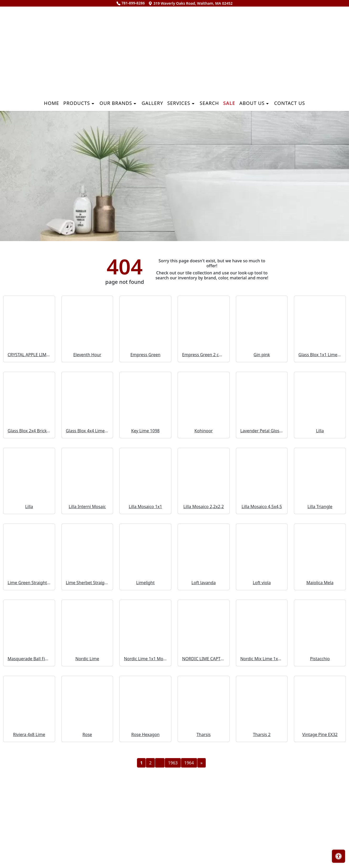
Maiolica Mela (320, 583)
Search (209, 103)
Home (52, 103)
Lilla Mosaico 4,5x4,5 (262, 507)
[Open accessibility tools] (339, 856)
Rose (87, 734)
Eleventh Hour (87, 355)
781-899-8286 (131, 3)
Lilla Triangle (320, 507)
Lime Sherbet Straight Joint (87, 583)
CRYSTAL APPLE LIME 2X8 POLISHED (29, 355)
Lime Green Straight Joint (29, 583)
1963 (173, 763)
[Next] (202, 763)
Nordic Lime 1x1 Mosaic (145, 659)
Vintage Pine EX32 (320, 734)
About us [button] (253, 103)
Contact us (290, 103)
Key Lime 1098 (145, 431)
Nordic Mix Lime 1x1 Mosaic (262, 659)
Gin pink (262, 355)
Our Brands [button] (117, 103)
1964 (189, 763)
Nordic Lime (87, 659)
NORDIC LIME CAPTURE (204, 659)
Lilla (320, 431)
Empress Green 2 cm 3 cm (204, 355)
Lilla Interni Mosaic (87, 507)
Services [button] (180, 103)
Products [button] (77, 103)
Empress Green (145, 355)
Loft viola (262, 583)
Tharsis (204, 734)
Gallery (152, 103)
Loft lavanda (204, 583)
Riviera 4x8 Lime (29, 734)
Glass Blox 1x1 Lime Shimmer (320, 355)
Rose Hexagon (145, 734)
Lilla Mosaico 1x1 (146, 507)
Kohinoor (203, 431)
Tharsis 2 (262, 734)
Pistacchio (320, 659)
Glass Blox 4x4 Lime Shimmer (87, 431)
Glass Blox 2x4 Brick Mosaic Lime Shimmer (29, 431)
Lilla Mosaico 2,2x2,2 (204, 507)
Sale (229, 103)
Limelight (145, 583)
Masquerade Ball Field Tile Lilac (29, 659)
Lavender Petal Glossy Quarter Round (262, 431)
